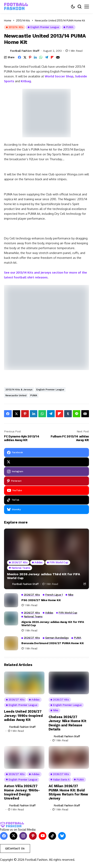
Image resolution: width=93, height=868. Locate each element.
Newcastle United (16, 395)
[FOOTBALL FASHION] (16, 7)
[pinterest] (46, 481)
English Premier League (50, 390)
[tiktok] (46, 500)
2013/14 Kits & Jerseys (19, 390)
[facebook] (46, 452)
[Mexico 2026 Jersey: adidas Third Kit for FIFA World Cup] (46, 559)
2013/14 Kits (23, 20)
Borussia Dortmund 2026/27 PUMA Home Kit (53, 643)
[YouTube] (46, 490)
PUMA (34, 395)
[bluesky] (46, 509)
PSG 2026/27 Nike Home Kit (41, 600)
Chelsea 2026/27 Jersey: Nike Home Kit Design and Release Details (67, 723)
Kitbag (26, 81)
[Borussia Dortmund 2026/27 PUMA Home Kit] (11, 643)
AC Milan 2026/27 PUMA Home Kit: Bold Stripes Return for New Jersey (68, 792)
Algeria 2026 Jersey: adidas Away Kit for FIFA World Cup (53, 624)
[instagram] (46, 471)
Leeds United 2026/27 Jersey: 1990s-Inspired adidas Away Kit (23, 716)
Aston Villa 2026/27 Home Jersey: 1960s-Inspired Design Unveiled (22, 792)
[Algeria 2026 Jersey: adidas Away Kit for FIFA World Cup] (11, 618)
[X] (46, 462)
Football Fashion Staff (25, 51)
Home (8, 20)
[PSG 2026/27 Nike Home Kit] (11, 600)
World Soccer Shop (59, 76)
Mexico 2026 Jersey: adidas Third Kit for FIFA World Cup (44, 576)
